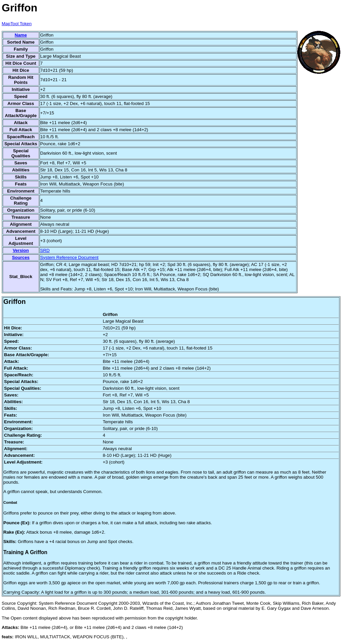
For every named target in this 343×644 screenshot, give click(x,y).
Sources (21, 257)
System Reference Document (69, 257)
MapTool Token (17, 24)
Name (21, 35)
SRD (45, 250)
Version (21, 250)
